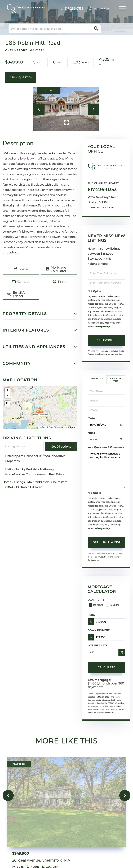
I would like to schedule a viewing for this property (106, 469)
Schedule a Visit (116, 380)
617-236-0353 (102, 190)
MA (30, 482)
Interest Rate (97, 646)
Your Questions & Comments (106, 447)
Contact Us (94, 208)
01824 (9, 487)
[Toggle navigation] (123, 9)
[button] (96, 29)
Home (7, 482)
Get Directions (61, 447)
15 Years (113, 605)
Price (92, 615)
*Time (91, 433)
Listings (19, 482)
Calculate (106, 667)
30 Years (96, 605)
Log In (95, 9)
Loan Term (96, 600)
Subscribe (106, 340)
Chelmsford (59, 482)
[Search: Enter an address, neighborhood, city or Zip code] (55, 29)
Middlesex (42, 482)
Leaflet (42, 427)
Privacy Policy (102, 327)
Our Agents (108, 208)
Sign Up (108, 9)
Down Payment (99, 630)
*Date (91, 418)
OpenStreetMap (56, 427)
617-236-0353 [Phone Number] (72, 9)
